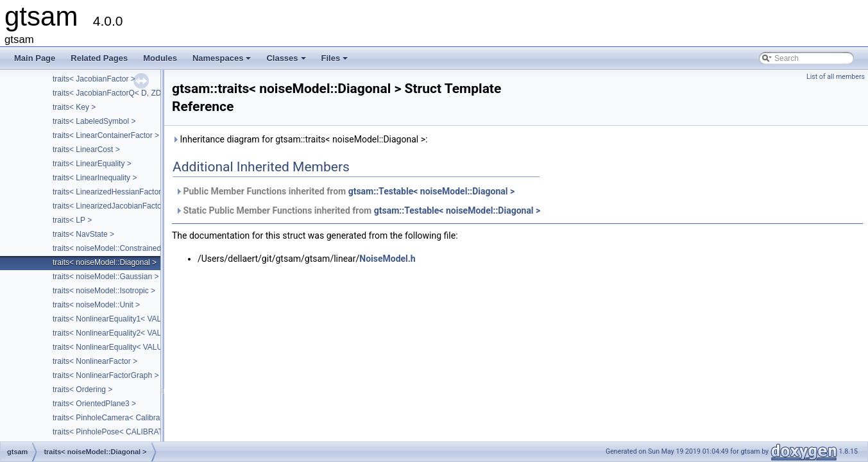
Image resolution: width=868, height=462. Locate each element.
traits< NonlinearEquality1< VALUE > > (119, 319)
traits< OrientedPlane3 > (94, 404)
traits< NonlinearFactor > (95, 361)
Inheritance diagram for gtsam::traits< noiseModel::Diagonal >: (300, 139)
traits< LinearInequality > (95, 178)
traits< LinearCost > (86, 150)
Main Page (35, 58)
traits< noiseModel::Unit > (96, 305)
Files (336, 62)
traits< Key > (74, 107)
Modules (160, 58)
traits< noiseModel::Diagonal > (105, 262)
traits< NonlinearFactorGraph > (106, 375)
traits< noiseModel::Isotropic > (104, 291)
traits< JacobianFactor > (94, 79)
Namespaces (223, 62)
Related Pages (99, 58)
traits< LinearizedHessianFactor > (110, 192)
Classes (287, 62)
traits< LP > (72, 220)
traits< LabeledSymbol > (94, 121)
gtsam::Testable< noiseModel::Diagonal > (432, 191)
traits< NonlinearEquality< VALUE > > (117, 347)
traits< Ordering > (82, 389)
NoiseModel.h (387, 259)
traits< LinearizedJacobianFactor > (112, 206)
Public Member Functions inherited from (345, 191)
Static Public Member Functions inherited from (358, 210)
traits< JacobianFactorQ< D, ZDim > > (118, 93)
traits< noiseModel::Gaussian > (106, 277)
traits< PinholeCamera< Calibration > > (119, 418)
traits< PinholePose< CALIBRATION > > (121, 432)
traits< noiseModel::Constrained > (110, 248)
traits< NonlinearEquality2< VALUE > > (119, 333)
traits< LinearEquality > (92, 164)
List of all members (836, 77)
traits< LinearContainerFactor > (106, 135)
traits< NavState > (83, 234)
